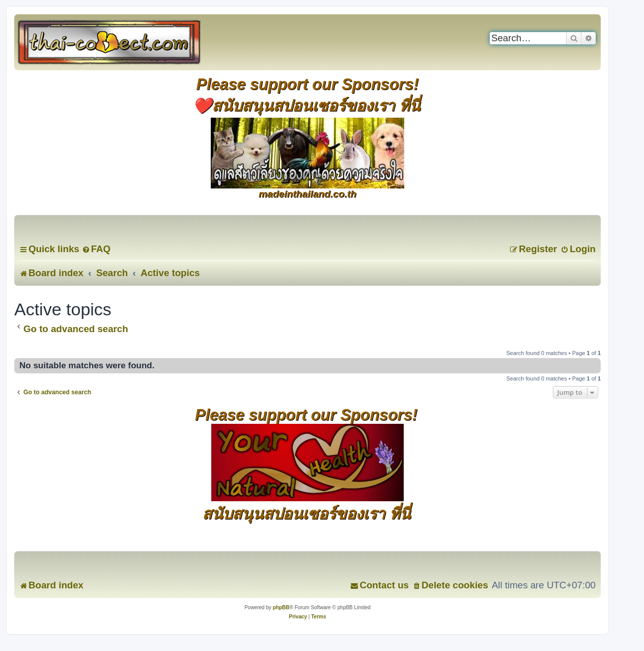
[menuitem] (96, 249)
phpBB (281, 607)
